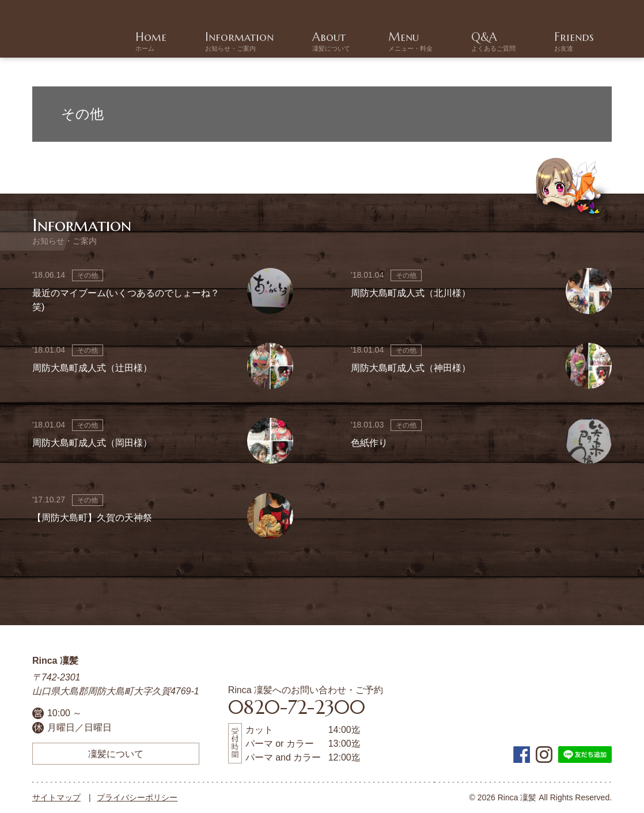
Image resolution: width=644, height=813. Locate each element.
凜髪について (116, 754)
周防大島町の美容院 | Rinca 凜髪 (66, 29)
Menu (482, 42)
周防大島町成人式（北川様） (411, 293)
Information (365, 42)
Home (304, 42)
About (430, 42)
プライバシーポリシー (137, 797)
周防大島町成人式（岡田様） (92, 443)
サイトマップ (56, 797)
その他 (88, 275)
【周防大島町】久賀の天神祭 (92, 518)
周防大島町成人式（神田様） (411, 368)
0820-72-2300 (551, 14)
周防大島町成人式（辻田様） (92, 368)
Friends (592, 42)
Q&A (538, 42)
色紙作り (369, 443)
